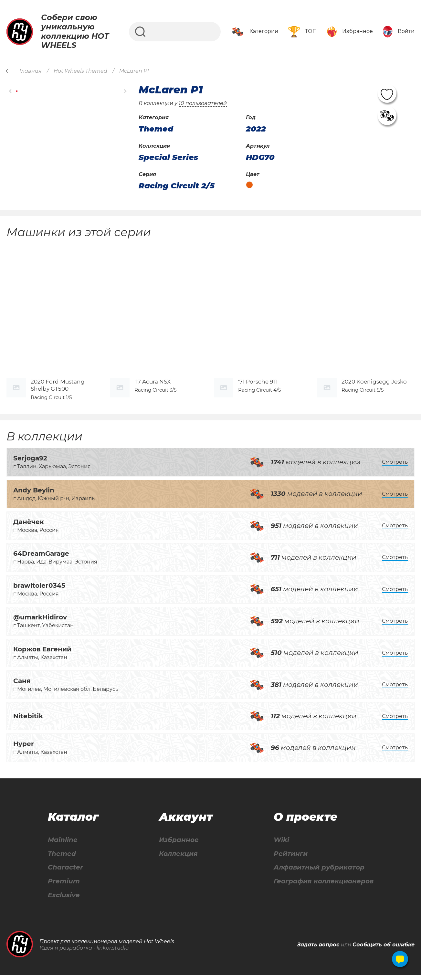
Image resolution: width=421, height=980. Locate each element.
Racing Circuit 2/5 (177, 186)
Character (65, 872)
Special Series (168, 157)
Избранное (179, 844)
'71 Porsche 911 (258, 386)
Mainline (63, 844)
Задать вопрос (318, 950)
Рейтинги (291, 858)
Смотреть (395, 466)
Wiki (281, 844)
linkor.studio (113, 953)
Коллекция (178, 858)
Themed (62, 858)
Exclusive (64, 900)
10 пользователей (203, 103)
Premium (64, 886)
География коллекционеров (324, 886)
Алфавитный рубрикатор (319, 872)
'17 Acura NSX (153, 386)
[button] (11, 91)
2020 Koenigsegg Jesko (374, 386)
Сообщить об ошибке (384, 950)
